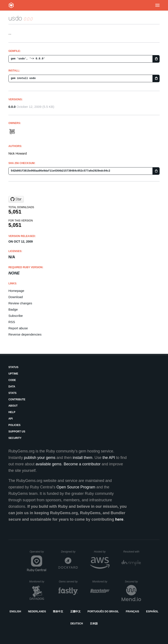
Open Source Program (76, 487)
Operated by (38, 553)
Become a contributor (82, 464)
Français (132, 611)
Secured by (133, 582)
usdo (15, 18)
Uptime (13, 374)
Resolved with (132, 552)
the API (109, 458)
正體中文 (75, 611)
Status (13, 367)
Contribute (17, 399)
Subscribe (16, 316)
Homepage (16, 291)
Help (12, 412)
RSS (12, 322)
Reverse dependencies (25, 334)
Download (16, 297)
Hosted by (102, 552)
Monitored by (38, 582)
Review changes (20, 303)
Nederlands (37, 611)
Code (12, 380)
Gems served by (68, 582)
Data (12, 387)
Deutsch (77, 624)
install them (82, 458)
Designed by (69, 552)
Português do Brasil (103, 611)
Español (152, 611)
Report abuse (18, 328)
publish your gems (40, 458)
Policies (14, 425)
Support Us (17, 432)
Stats (13, 393)
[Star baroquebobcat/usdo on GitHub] (16, 199)
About (13, 406)
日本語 (94, 624)
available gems (49, 464)
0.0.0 (12, 107)
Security (15, 438)
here (119, 519)
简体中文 (58, 611)
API (11, 419)
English (15, 611)
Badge (13, 309)
